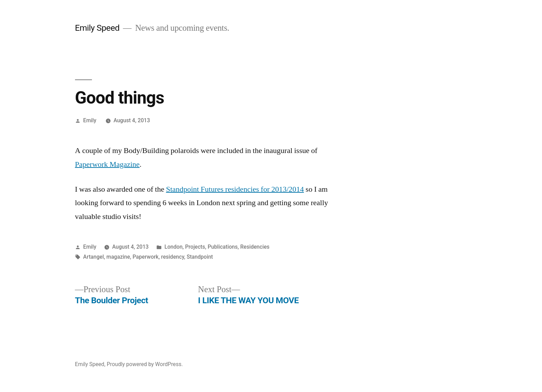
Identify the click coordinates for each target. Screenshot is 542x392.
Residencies (255, 247)
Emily (90, 120)
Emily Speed (97, 28)
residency (172, 257)
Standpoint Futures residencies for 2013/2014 (235, 189)
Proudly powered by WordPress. (145, 364)
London (174, 247)
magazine (118, 257)
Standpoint (200, 257)
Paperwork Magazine (107, 164)
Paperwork (145, 257)
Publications (223, 247)
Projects (195, 247)
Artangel (94, 257)
